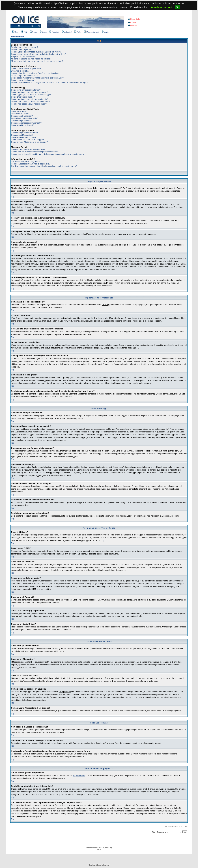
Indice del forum (17, 37)
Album (15, 32)
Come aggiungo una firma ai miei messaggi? (31, 95)
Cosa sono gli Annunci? (22, 121)
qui (102, 540)
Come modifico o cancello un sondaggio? (30, 99)
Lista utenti (67, 32)
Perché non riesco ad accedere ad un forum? (31, 102)
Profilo (78, 32)
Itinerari (132, 26)
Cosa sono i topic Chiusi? (23, 125)
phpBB (95, 848)
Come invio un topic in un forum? (26, 90)
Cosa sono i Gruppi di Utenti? (24, 137)
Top (13, 196)
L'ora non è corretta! (20, 71)
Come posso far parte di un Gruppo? (27, 140)
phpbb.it (99, 849)
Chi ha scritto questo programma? (26, 161)
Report (132, 22)
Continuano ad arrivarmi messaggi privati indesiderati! (35, 152)
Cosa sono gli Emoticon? (22, 116)
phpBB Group (79, 775)
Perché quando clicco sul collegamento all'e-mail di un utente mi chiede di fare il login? (50, 82)
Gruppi (43, 32)
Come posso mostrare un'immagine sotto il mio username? (37, 78)
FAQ (24, 32)
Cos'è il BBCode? (19, 111)
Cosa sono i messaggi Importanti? (26, 123)
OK (178, 7)
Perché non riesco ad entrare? (25, 47)
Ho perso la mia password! (23, 56)
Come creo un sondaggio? (23, 97)
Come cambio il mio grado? (23, 80)
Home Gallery (135, 19)
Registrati (54, 32)
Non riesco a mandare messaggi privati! (29, 149)
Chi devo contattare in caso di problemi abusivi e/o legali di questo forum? (44, 166)
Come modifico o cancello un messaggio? (30, 92)
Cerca (33, 32)
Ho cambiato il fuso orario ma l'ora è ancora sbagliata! (35, 73)
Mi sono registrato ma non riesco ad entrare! (31, 59)
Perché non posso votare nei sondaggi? (29, 104)
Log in (105, 32)
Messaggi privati (91, 32)
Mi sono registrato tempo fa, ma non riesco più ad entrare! (37, 61)
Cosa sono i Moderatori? (22, 135)
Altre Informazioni (161, 7)
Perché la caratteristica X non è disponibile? (31, 164)
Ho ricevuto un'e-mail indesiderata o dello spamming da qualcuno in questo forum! (48, 154)
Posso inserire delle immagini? (25, 118)
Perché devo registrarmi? (22, 49)
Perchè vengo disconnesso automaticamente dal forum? (36, 52)
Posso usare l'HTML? (21, 114)
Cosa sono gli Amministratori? (24, 133)
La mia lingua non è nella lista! (25, 76)
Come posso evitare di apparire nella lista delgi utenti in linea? (39, 54)
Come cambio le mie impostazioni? (27, 69)
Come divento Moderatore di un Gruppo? (29, 142)
